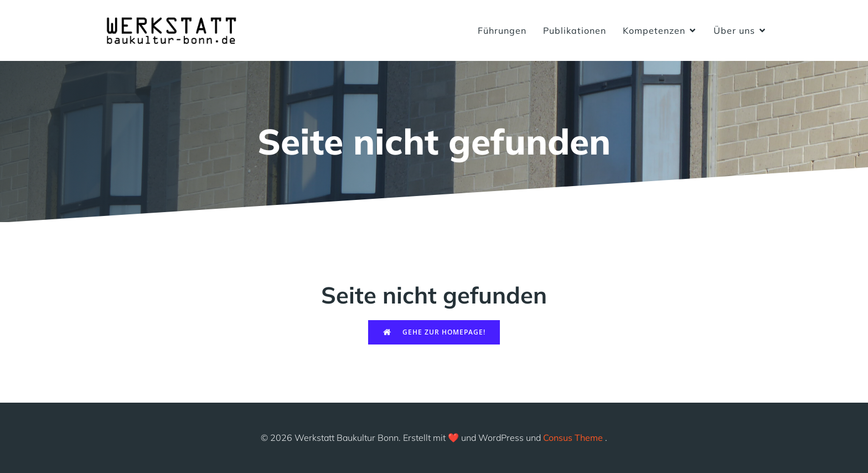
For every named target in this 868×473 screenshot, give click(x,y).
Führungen (502, 30)
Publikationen (575, 30)
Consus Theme (573, 438)
